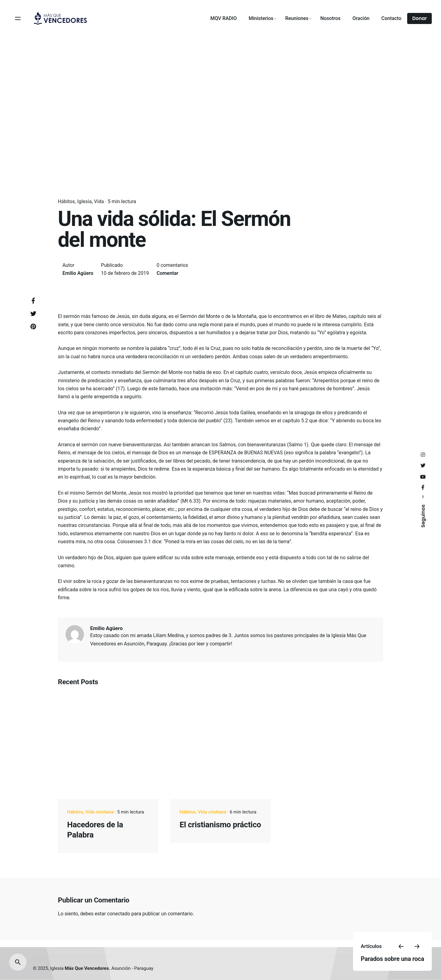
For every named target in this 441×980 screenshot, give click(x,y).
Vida (99, 201)
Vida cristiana (100, 812)
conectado (119, 914)
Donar (419, 18)
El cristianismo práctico (220, 825)
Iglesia (84, 201)
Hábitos (66, 201)
